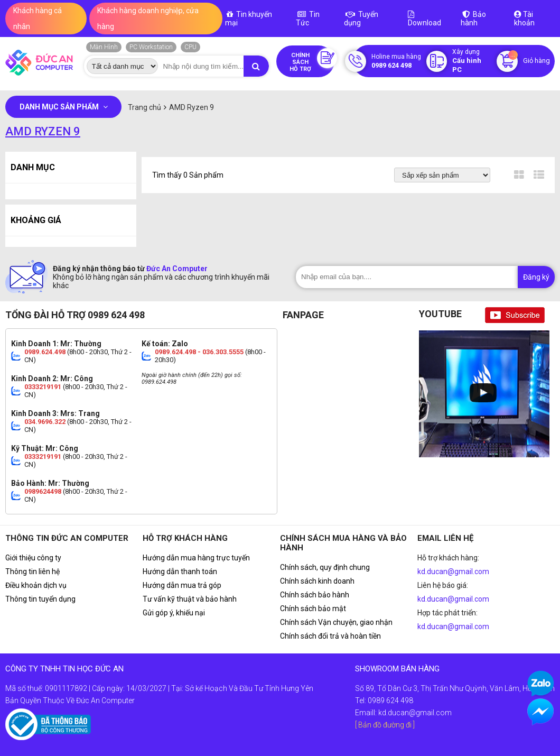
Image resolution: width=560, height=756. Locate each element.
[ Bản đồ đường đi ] (385, 725)
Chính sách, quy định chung (325, 567)
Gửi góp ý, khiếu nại (174, 613)
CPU (190, 47)
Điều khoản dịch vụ (36, 585)
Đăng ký (536, 277)
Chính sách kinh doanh (317, 581)
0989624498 (43, 491)
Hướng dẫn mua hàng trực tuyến (196, 558)
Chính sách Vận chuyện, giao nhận (336, 622)
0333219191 (43, 387)
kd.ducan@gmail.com (453, 571)
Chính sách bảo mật (313, 609)
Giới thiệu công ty (33, 558)
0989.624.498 (45, 352)
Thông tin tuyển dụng (40, 599)
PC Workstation (151, 47)
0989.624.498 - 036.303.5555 (199, 352)
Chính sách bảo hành (315, 595)
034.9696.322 (45, 422)
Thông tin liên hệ (32, 571)
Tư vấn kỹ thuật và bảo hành (190, 599)
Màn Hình (104, 47)
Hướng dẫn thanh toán (180, 571)
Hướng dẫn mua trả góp (182, 585)
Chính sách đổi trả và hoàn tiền (330, 636)
